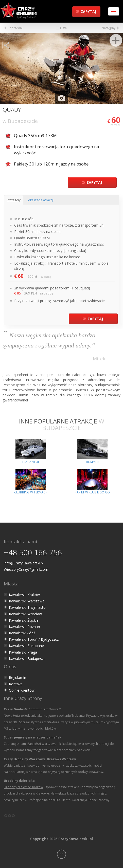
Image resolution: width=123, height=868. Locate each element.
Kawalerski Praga (23, 652)
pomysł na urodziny (50, 765)
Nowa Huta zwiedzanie (20, 716)
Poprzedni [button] (13, 28)
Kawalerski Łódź (22, 633)
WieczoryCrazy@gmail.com (26, 569)
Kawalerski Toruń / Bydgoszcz (34, 639)
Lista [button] (61, 28)
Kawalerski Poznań (24, 627)
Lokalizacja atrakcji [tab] (40, 200)
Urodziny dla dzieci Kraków (23, 787)
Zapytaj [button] (86, 12)
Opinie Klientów (22, 690)
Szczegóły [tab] (14, 200)
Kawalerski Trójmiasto (27, 607)
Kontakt (15, 684)
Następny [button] (110, 28)
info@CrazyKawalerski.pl (24, 563)
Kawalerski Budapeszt (27, 659)
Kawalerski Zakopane (26, 646)
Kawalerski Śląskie (24, 620)
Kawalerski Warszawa (27, 601)
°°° (10, 818)
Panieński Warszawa (42, 744)
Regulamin (17, 678)
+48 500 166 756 (33, 552)
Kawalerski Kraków (24, 595)
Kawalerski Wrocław (25, 614)
